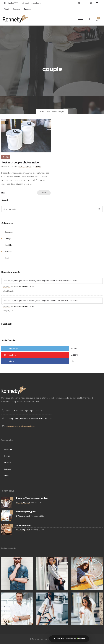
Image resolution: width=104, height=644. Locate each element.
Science (8, 251)
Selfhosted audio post (24, 287)
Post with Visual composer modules (32, 498)
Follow (74, 349)
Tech (7, 258)
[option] (52, 573)
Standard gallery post (26, 512)
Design (8, 238)
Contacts (16, 9)
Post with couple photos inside (20, 162)
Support (27, 9)
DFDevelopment (25, 166)
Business (9, 232)
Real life (8, 245)
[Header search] (89, 19)
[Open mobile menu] (81, 19)
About (7, 9)
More (3, 193)
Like (72, 361)
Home (42, 111)
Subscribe (75, 355)
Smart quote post (24, 525)
